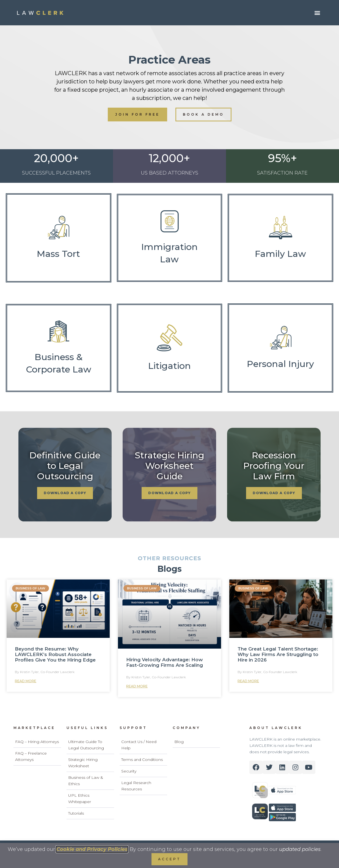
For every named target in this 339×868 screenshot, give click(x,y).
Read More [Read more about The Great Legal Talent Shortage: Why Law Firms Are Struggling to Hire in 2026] (248, 681)
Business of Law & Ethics (86, 781)
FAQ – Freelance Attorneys (31, 756)
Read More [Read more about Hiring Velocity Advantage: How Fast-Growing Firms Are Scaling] (137, 686)
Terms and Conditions (142, 760)
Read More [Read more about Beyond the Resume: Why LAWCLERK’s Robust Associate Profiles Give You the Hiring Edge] (26, 681)
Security (129, 771)
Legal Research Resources (136, 786)
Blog (179, 742)
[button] (317, 13)
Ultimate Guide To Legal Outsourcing (86, 745)
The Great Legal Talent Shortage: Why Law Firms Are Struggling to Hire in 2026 (278, 655)
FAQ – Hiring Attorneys (37, 742)
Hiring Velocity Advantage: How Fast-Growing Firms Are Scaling (165, 662)
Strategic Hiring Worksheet (83, 763)
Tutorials (76, 813)
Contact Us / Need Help (139, 745)
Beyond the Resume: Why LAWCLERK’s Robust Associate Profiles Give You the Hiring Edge (55, 655)
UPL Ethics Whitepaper (80, 798)
